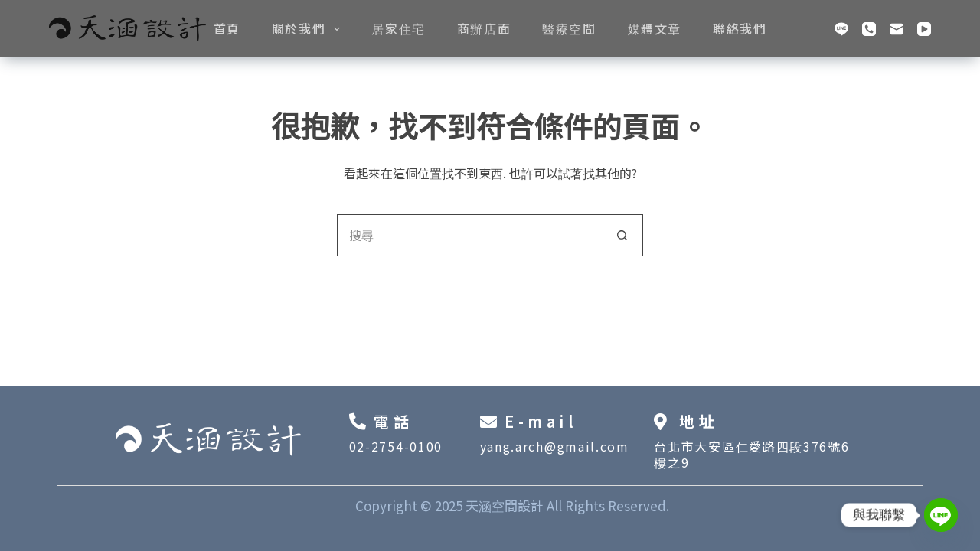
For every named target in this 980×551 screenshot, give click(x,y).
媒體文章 (655, 28)
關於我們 (309, 28)
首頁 (227, 28)
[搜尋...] (469, 235)
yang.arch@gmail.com (555, 446)
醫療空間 (569, 28)
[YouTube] (924, 29)
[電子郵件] (897, 29)
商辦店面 (484, 28)
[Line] (841, 29)
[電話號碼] (869, 29)
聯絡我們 (740, 28)
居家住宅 (398, 28)
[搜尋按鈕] (622, 235)
